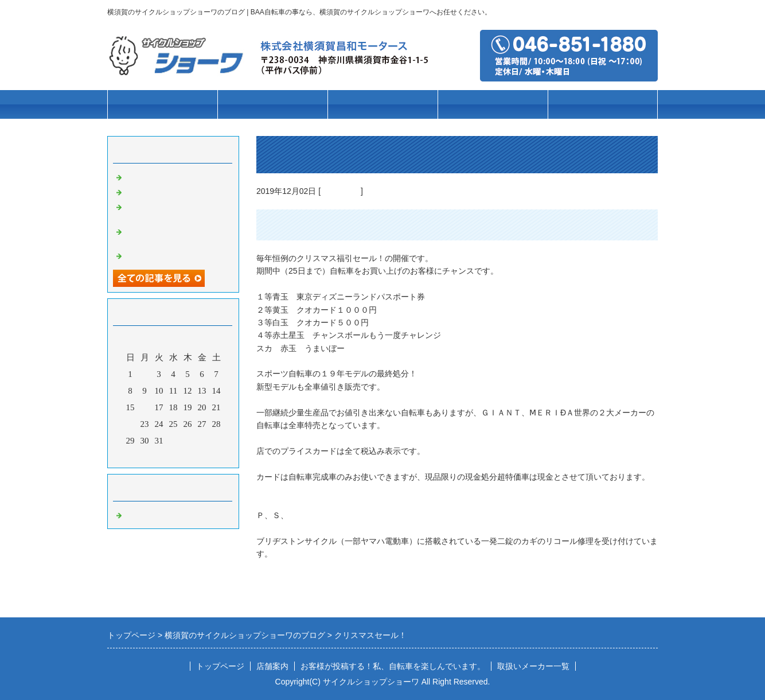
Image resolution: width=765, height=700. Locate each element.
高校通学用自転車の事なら (176, 191)
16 (145, 407)
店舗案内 (603, 105)
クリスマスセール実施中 (172, 255)
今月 (173, 456)
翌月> (195, 456)
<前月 (151, 456)
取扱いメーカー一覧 (533, 666)
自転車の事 (341, 191)
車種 (272, 105)
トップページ (162, 105)
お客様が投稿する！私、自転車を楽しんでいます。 (393, 666)
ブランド (382, 105)
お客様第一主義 (155, 176)
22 (130, 424)
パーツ (493, 105)
